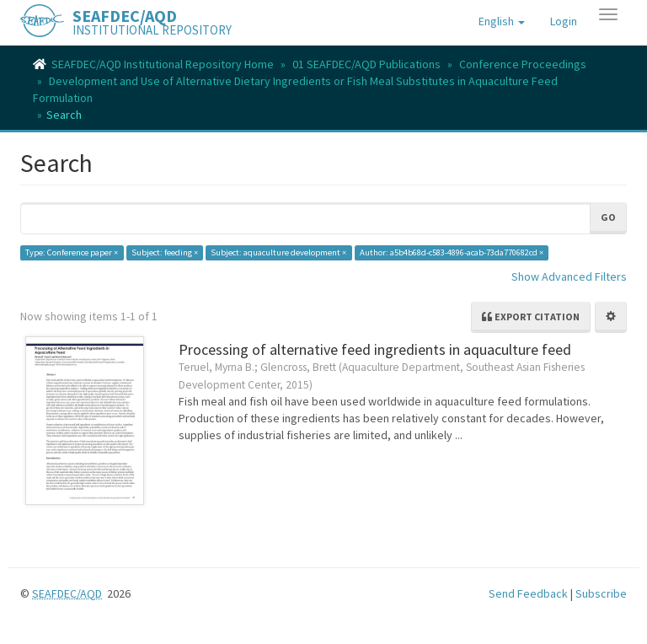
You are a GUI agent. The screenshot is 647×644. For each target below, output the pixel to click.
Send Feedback (528, 593)
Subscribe (601, 593)
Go (608, 217)
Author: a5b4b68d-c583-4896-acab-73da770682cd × (452, 252)
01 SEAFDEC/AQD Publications (366, 64)
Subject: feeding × (165, 252)
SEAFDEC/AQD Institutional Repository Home (163, 64)
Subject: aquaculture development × (278, 252)
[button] (502, 21)
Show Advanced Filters (569, 276)
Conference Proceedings (523, 64)
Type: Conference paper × (72, 252)
